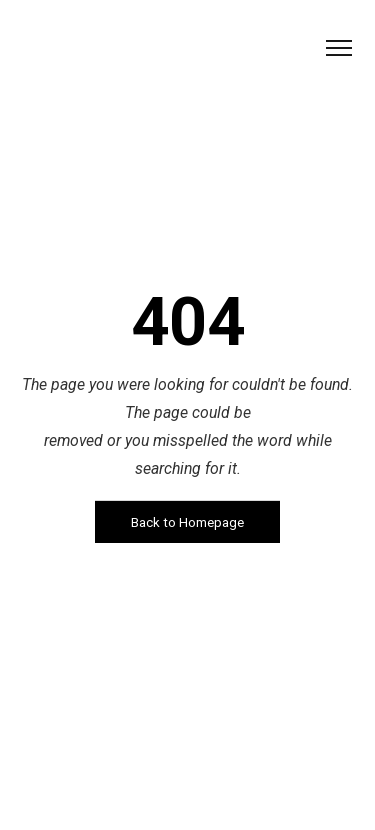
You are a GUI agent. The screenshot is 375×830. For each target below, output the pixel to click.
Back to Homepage (187, 521)
